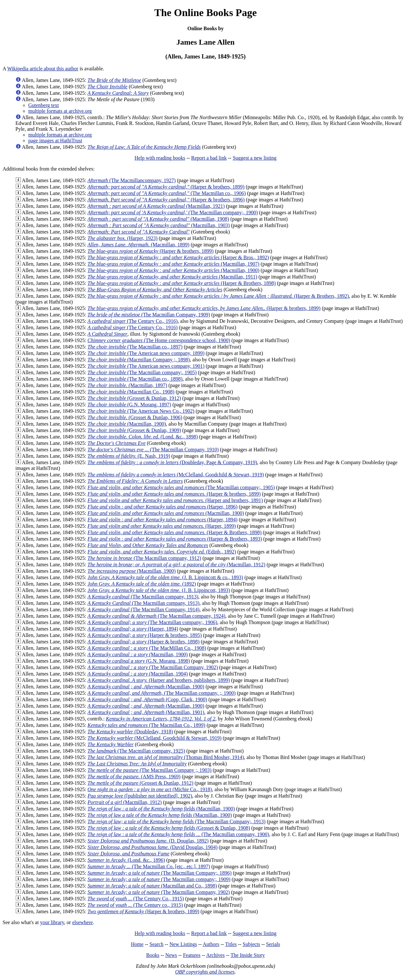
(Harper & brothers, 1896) (166, 200)
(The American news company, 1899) (146, 353)
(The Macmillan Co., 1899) (147, 725)
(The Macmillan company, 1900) (178, 834)
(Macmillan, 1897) (127, 385)
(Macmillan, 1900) (174, 270)
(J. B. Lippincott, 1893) (159, 590)
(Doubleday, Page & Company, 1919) (172, 462)
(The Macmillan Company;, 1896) (160, 873)
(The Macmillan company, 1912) (144, 558)
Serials (273, 944)
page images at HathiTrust (55, 141)
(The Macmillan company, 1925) (136, 751)
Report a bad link (209, 158)
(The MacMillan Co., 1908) (147, 648)
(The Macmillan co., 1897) (135, 347)
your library (52, 922)
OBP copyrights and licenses (205, 972)
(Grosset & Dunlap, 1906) (135, 417)
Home (137, 944)
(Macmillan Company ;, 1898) (139, 360)
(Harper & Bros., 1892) (178, 257)
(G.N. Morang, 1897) (129, 405)
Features (192, 955)
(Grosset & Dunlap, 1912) (134, 398)
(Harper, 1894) (163, 520)
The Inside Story (248, 955)
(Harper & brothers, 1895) (145, 635)
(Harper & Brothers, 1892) (218, 296)
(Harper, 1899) (162, 526)
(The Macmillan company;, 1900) (173, 212)
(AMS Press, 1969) (134, 777)
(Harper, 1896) (163, 507)
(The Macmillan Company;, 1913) (177, 821)
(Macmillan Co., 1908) (131, 392)
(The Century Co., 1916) (133, 321)
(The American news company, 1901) (146, 366)
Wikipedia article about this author (43, 69)
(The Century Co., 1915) (136, 899)
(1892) (142, 584)
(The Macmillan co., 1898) (135, 379)
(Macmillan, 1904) (138, 674)
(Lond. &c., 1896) (126, 860)
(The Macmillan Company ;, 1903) (150, 770)
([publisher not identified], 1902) (140, 796)
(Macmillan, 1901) (146, 712)
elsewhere (83, 922)
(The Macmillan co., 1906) (167, 193)
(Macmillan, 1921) (156, 206)
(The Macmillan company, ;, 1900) (162, 693)
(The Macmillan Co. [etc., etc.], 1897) (149, 866)
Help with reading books (160, 158)
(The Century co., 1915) (135, 905)
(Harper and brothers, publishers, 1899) (159, 680)
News (171, 955)
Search (157, 944)
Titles (231, 944)
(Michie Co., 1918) (150, 789)
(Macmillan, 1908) (158, 219)
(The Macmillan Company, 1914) (144, 609)
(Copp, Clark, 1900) (148, 699)
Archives (215, 955)
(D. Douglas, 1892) (148, 841)
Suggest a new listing (255, 158)
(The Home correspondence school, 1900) (159, 340)
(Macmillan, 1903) (159, 225)
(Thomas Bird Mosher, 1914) (166, 757)
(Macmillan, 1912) (177, 565)
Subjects (251, 944)
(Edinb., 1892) (162, 552)
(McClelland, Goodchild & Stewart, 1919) (176, 475)
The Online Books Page (205, 13)
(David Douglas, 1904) (153, 847)
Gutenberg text (44, 105)
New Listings (183, 944)
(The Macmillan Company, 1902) (153, 667)
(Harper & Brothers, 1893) (175, 539)
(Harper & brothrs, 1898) (144, 642)
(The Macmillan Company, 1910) (153, 450)
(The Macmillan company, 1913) (143, 597)
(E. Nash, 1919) (129, 456)
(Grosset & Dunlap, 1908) (169, 828)
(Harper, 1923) (123, 238)
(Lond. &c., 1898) (143, 437)
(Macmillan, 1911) (172, 277)
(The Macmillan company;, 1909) (159, 879)
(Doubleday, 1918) (130, 732)
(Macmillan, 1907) (174, 264)
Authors (211, 944)
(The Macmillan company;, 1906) (153, 622)
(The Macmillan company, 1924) (157, 616)
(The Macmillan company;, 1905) (142, 372)
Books (153, 955)
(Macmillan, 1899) (139, 245)
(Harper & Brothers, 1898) (182, 283)
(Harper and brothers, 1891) (175, 500)
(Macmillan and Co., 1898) (152, 886)
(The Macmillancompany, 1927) (132, 180)
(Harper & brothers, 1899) (166, 187)
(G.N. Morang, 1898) (139, 661)
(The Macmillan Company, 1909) (149, 315)
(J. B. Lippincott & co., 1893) (166, 577)
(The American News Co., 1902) (141, 411)
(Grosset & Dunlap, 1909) (134, 430)
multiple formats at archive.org (60, 111)
